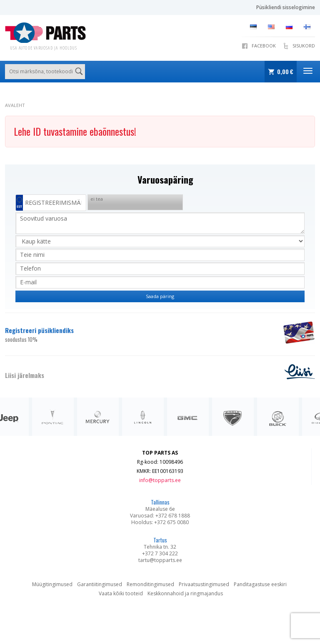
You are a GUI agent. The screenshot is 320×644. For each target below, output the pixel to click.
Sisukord (304, 46)
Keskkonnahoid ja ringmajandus (185, 593)
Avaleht (15, 105)
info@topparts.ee (160, 480)
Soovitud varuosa (160, 223)
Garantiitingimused (100, 584)
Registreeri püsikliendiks (139, 335)
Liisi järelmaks (25, 375)
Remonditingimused (150, 584)
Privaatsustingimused (204, 584)
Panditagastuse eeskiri (260, 584)
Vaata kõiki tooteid (121, 593)
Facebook (264, 46)
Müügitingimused (52, 584)
